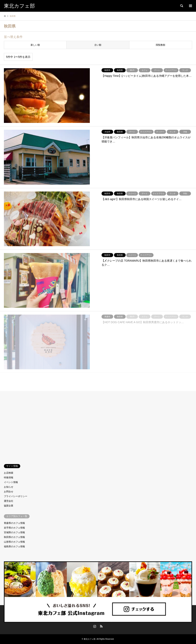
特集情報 (9, 478)
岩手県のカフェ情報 (14, 528)
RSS (101, 626)
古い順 (98, 45)
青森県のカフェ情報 (14, 523)
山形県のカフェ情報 (14, 542)
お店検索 (9, 473)
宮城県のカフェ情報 (14, 532)
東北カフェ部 (98, 619)
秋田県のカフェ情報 (14, 537)
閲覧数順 (161, 45)
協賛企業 (9, 506)
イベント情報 (11, 482)
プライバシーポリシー (16, 496)
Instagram (95, 626)
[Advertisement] (98, 424)
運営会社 (9, 501)
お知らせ (9, 487)
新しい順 (35, 45)
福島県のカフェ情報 (14, 547)
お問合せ (9, 492)
